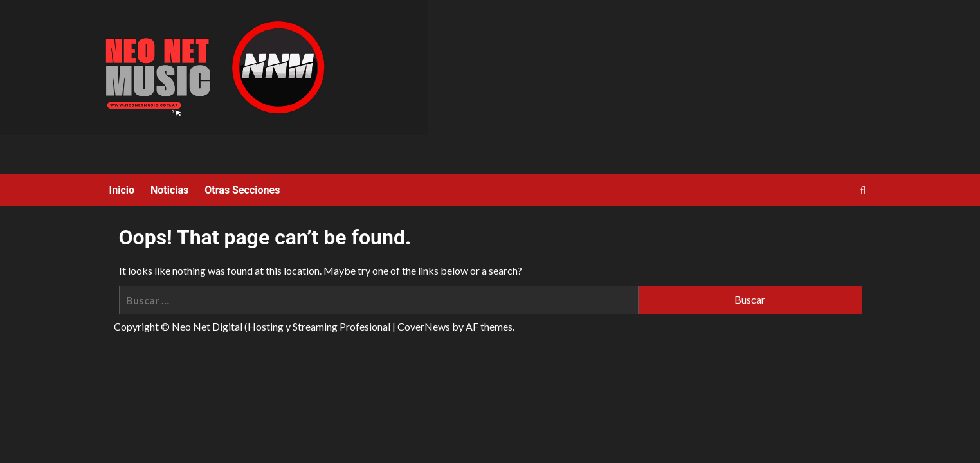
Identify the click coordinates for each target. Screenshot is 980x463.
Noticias (169, 190)
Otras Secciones (242, 190)
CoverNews (424, 326)
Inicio (122, 190)
